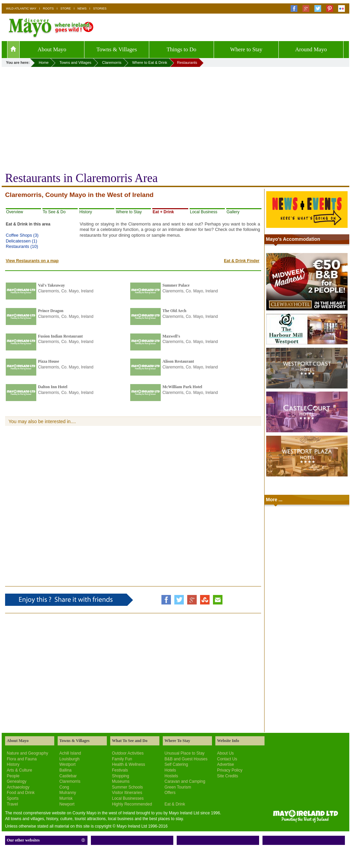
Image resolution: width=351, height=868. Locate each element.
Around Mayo (311, 49)
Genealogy (17, 781)
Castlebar (68, 776)
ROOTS (48, 8)
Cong (64, 787)
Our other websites (23, 840)
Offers (170, 793)
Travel (12, 804)
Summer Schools (127, 787)
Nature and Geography (27, 753)
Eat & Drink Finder (242, 261)
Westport (67, 764)
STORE (66, 8)
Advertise (226, 764)
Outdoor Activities (128, 753)
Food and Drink (21, 793)
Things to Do (181, 49)
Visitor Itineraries (127, 793)
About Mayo (52, 49)
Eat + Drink (163, 212)
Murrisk (66, 798)
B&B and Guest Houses (186, 759)
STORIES (100, 8)
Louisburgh (69, 759)
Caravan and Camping (185, 781)
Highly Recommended (132, 804)
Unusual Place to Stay (184, 753)
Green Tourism (178, 787)
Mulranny (68, 793)
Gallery (233, 212)
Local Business (204, 212)
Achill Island (70, 753)
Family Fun (122, 759)
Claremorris (70, 781)
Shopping (121, 776)
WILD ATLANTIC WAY (21, 8)
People (13, 776)
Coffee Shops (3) (22, 235)
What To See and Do (130, 741)
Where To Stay (177, 741)
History (86, 212)
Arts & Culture (19, 770)
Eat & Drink (175, 804)
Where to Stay (246, 49)
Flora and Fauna (22, 759)
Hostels (171, 776)
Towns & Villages (116, 49)
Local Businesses (128, 798)
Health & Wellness (129, 764)
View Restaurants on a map (32, 261)
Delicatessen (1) (21, 241)
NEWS (82, 8)
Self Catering (176, 764)
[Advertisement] (175, 118)
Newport (67, 804)
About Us (225, 753)
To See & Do (54, 212)
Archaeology (18, 787)
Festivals (120, 770)
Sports (13, 798)
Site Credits (228, 776)
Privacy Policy (230, 770)
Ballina (65, 770)
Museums (121, 781)
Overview (15, 212)
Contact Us (227, 759)
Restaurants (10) (22, 246)
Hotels (170, 770)
